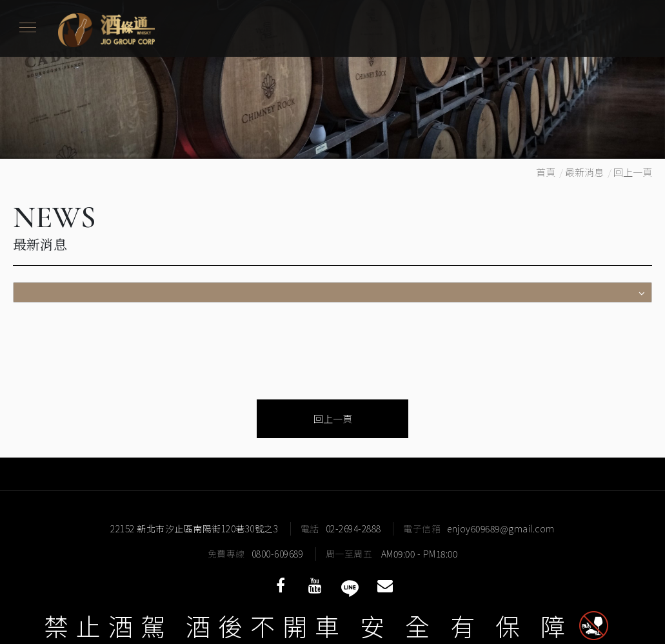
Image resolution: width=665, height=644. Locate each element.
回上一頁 (633, 172)
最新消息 (584, 172)
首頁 (546, 172)
